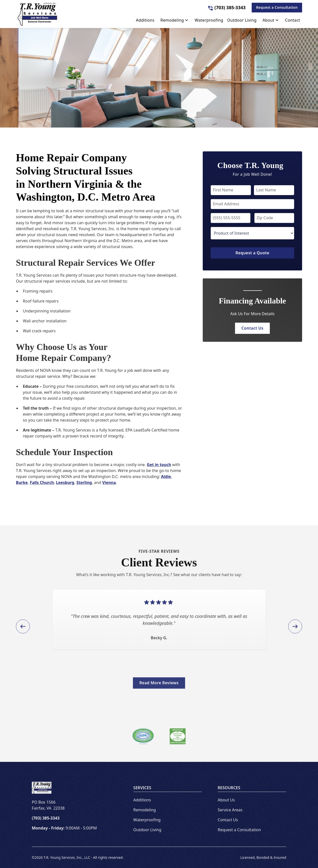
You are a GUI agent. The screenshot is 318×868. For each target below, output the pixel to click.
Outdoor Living (147, 830)
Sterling (84, 482)
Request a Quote (252, 253)
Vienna (109, 482)
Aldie (166, 477)
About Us (226, 800)
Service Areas (230, 810)
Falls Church (42, 482)
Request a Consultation (277, 7)
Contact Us (253, 328)
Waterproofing (147, 820)
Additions (142, 800)
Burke (22, 482)
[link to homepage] (38, 14)
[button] (175, 21)
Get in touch (159, 465)
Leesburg (65, 482)
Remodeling (145, 810)
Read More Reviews (159, 687)
